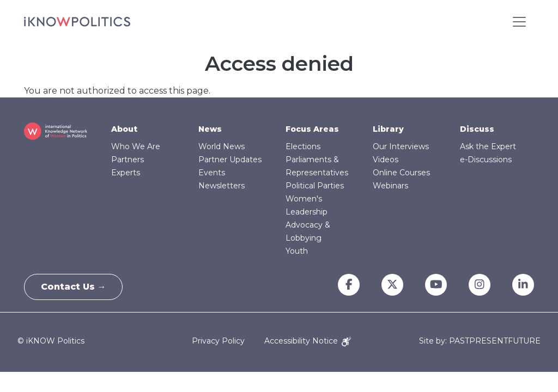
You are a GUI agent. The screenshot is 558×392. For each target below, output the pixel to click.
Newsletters (222, 186)
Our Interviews (401, 146)
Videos (386, 160)
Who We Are (136, 146)
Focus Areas (312, 129)
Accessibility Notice (308, 341)
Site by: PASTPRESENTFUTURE (480, 341)
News (210, 129)
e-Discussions (486, 160)
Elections (303, 146)
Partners (128, 160)
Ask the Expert (488, 146)
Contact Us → (74, 287)
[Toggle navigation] (519, 22)
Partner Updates (230, 160)
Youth (297, 251)
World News (222, 146)
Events (212, 173)
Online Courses (401, 173)
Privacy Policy (218, 341)
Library (388, 129)
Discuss (477, 129)
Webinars (390, 186)
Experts (126, 173)
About (124, 129)
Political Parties (315, 186)
